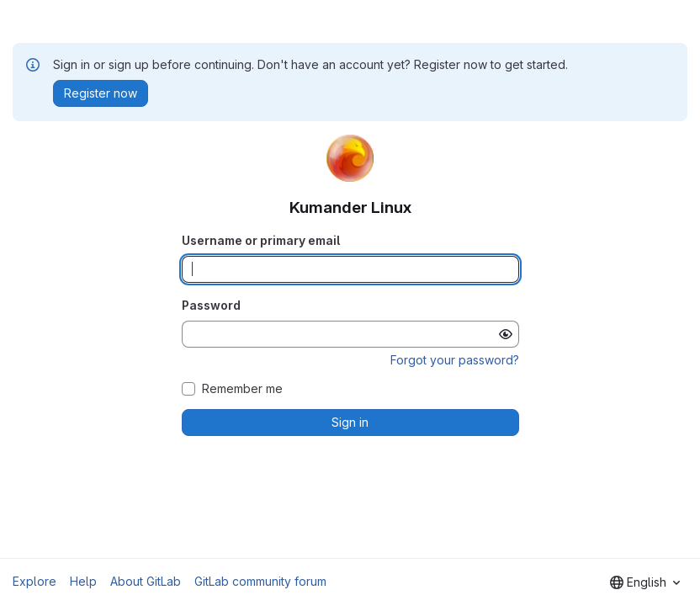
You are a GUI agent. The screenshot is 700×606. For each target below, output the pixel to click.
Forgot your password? (455, 360)
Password (211, 305)
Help (83, 581)
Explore (34, 581)
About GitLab (146, 581)
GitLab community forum (260, 581)
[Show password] (506, 334)
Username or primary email (261, 240)
